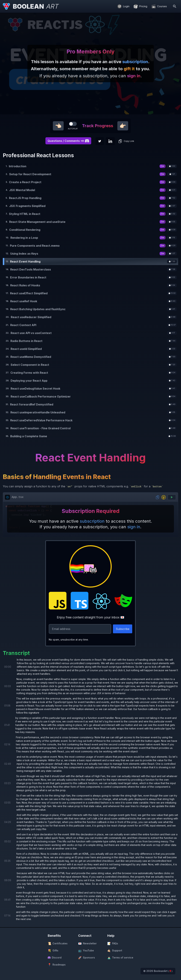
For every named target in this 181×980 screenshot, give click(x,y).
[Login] (123, 6)
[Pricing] (140, 6)
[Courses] (159, 6)
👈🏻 (58, 126)
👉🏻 (123, 126)
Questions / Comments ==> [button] (68, 141)
